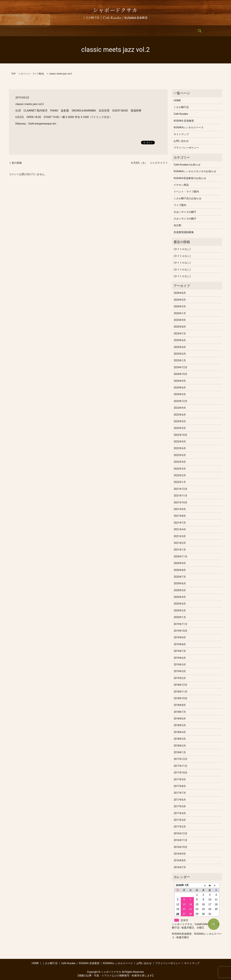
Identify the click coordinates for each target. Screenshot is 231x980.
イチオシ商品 (181, 185)
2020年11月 (180, 556)
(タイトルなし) (182, 249)
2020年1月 (180, 617)
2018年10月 (180, 698)
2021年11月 (180, 496)
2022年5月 (180, 455)
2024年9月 (180, 381)
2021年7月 (180, 523)
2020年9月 (180, 563)
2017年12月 (180, 759)
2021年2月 (180, 543)
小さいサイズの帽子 (185, 219)
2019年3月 (180, 671)
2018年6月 (180, 719)
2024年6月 (180, 388)
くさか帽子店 (65, 31)
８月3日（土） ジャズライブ (148, 163)
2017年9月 (180, 779)
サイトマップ (181, 134)
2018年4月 (180, 732)
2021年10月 (180, 502)
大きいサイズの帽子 (185, 212)
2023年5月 (180, 421)
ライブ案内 (180, 205)
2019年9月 (180, 637)
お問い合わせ (168, 31)
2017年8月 (180, 786)
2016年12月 (180, 833)
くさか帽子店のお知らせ (188, 198)
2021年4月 (180, 529)
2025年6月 (180, 340)
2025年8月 (180, 327)
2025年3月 (180, 354)
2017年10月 (180, 773)
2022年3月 (180, 469)
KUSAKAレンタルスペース (140, 31)
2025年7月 (180, 334)
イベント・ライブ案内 (32, 74)
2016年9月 (180, 854)
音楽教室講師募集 (184, 232)
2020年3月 (180, 604)
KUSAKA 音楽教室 (109, 31)
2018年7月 (180, 712)
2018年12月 (180, 685)
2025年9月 (180, 320)
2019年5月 (180, 665)
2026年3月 (180, 306)
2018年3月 (180, 739)
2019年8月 (180, 644)
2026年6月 (180, 293)
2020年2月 (180, 611)
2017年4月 (180, 813)
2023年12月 (180, 401)
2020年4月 (180, 597)
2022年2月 (180, 475)
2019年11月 (180, 624)
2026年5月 (180, 300)
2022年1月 (180, 482)
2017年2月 (180, 827)
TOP (13, 74)
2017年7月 (180, 793)
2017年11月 (180, 766)
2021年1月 (180, 550)
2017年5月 (180, 806)
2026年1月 (180, 313)
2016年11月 (180, 840)
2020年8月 (180, 570)
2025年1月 (180, 360)
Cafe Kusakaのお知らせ (187, 165)
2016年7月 (180, 867)
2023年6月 (180, 415)
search (185, 31)
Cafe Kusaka (85, 31)
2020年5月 (180, 590)
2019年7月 (180, 651)
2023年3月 (180, 428)
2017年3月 (180, 820)
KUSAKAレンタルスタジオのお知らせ (195, 171)
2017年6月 (180, 800)
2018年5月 (180, 725)
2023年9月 (180, 408)
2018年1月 (180, 752)
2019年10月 (180, 631)
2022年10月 (180, 435)
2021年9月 (180, 509)
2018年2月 (180, 746)
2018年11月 (180, 692)
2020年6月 (180, 583)
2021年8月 (180, 516)
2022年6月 (180, 448)
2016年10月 (180, 847)
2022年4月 (180, 462)
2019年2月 (180, 678)
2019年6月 (180, 658)
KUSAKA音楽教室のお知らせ (190, 178)
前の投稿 (17, 163)
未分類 (177, 225)
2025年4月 (180, 347)
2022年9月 (180, 442)
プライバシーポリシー (186, 148)
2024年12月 (180, 367)
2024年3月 (180, 394)
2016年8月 (180, 860)
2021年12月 (180, 489)
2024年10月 (180, 374)
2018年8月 (180, 705)
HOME (47, 31)
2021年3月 (180, 536)
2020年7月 (180, 577)
